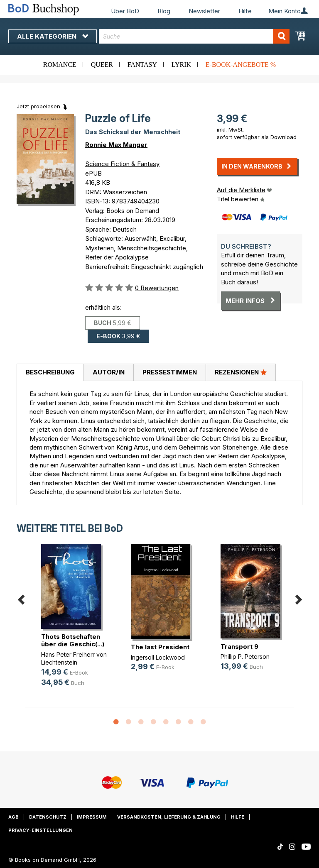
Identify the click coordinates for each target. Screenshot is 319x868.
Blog (164, 11)
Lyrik (181, 65)
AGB (13, 817)
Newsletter (204, 11)
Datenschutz (48, 817)
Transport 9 (239, 647)
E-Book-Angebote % (241, 65)
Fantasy (142, 65)
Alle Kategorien (53, 36)
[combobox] (194, 36)
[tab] (50, 373)
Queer (102, 65)
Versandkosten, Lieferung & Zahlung (169, 817)
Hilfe (245, 11)
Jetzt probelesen (38, 106)
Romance (60, 65)
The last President (160, 647)
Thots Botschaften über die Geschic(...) (73, 640)
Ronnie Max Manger (116, 145)
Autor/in (109, 372)
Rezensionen (241, 372)
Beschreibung (50, 372)
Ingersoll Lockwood (158, 657)
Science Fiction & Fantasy (122, 164)
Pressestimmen (170, 372)
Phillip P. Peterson (245, 657)
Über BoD (125, 11)
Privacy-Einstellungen (40, 830)
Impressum (92, 817)
